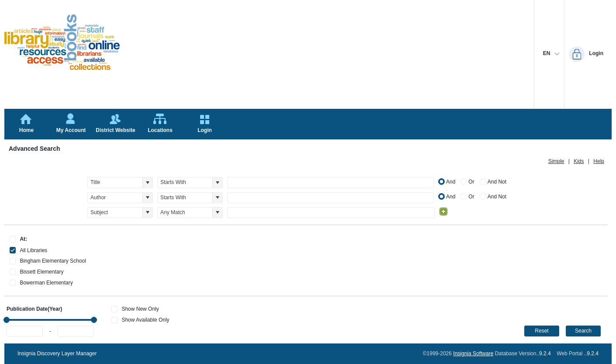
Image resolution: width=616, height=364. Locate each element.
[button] (147, 182)
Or (471, 182)
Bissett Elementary (42, 272)
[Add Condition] (443, 211)
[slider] (7, 320)
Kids (579, 161)
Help (599, 161)
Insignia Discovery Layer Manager (57, 354)
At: (23, 239)
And (451, 182)
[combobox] (115, 182)
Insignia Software (473, 354)
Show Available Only (145, 320)
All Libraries (33, 250)
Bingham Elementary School (53, 261)
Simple (556, 161)
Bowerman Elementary (46, 283)
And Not (497, 182)
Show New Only (140, 309)
